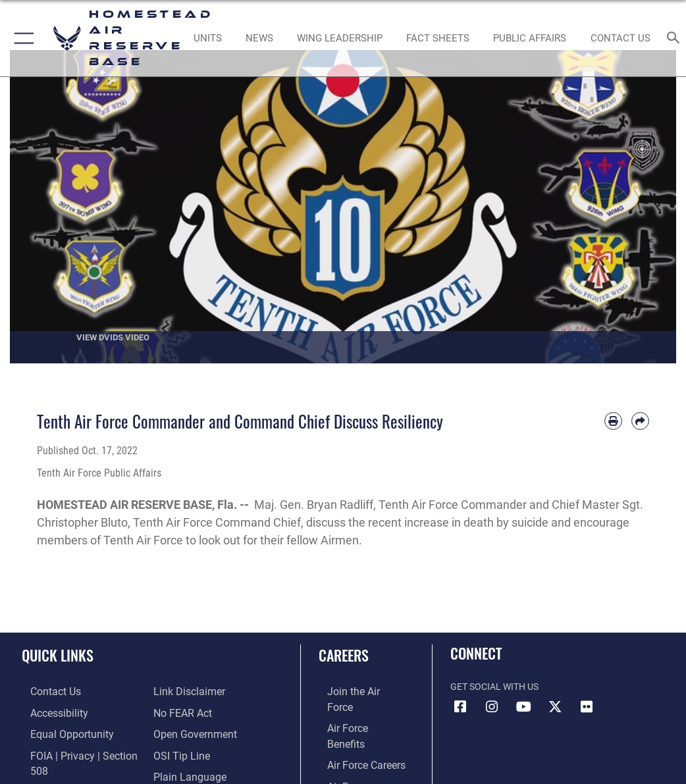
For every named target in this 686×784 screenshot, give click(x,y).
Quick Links (58, 655)
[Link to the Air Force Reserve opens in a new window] (354, 751)
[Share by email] (640, 421)
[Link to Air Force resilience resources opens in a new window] (173, 772)
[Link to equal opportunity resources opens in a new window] (59, 732)
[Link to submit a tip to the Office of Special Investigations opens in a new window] (177, 732)
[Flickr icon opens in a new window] (587, 707)
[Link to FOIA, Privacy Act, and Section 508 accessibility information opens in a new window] (77, 751)
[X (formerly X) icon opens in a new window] (555, 707)
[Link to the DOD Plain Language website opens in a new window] (185, 751)
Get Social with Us (494, 687)
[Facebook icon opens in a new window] (460, 707)
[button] (21, 38)
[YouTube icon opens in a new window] (523, 707)
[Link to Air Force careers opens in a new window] (354, 732)
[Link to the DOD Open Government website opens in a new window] (191, 711)
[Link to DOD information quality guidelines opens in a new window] (62, 772)
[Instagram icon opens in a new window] (492, 707)
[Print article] (613, 421)
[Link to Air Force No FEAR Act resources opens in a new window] (179, 691)
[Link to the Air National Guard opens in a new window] (356, 772)
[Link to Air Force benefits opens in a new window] (355, 711)
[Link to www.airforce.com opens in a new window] (354, 691)
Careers (344, 655)
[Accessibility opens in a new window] (47, 711)
